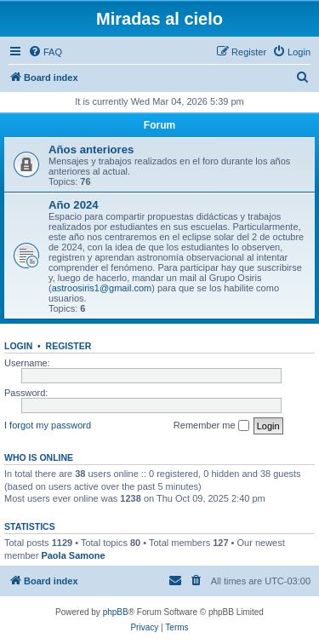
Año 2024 (74, 205)
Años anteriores (91, 149)
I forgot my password (48, 425)
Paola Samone (73, 555)
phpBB (116, 612)
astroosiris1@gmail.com (102, 288)
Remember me (211, 426)
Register (69, 346)
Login (18, 346)
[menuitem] (45, 52)
